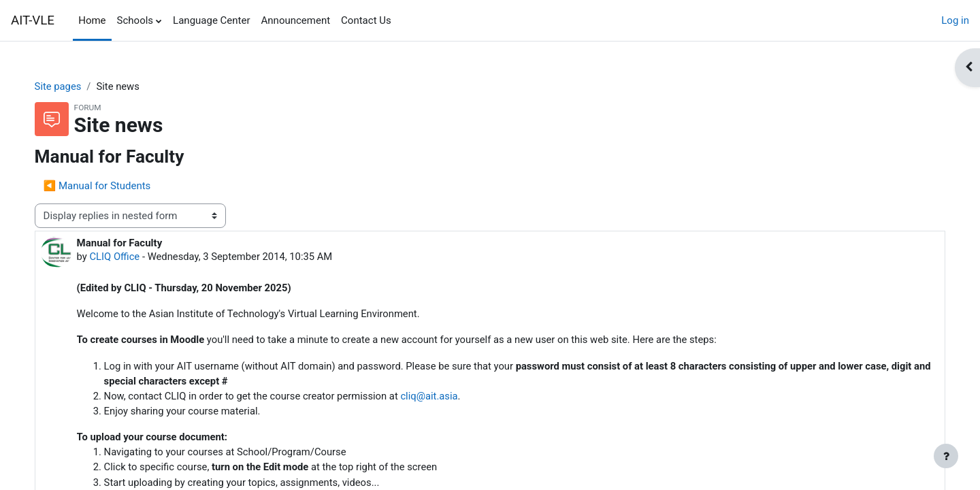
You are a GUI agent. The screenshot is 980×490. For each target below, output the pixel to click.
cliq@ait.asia (448, 398)
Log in (955, 20)
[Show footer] (946, 456)
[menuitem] (402, 20)
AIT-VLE (33, 20)
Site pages (72, 86)
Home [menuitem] (92, 20)
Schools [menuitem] (135, 20)
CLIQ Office (129, 257)
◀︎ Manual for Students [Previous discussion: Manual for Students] (111, 186)
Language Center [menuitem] (211, 20)
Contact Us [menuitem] (366, 20)
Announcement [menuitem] (296, 20)
